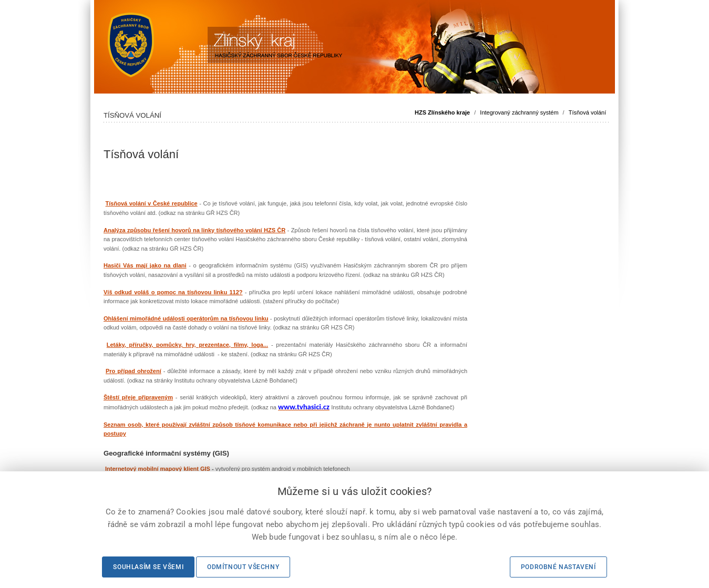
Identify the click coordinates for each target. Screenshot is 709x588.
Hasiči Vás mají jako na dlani (145, 265)
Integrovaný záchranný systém (519, 112)
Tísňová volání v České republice (152, 203)
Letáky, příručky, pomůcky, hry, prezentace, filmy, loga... (187, 345)
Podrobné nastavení (558, 567)
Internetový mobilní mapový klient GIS (158, 469)
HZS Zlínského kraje (442, 112)
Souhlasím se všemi (148, 567)
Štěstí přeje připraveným (138, 397)
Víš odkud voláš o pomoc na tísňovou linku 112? (173, 292)
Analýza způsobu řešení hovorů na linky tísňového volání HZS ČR (194, 230)
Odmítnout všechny (243, 567)
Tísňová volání (588, 112)
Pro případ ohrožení (133, 371)
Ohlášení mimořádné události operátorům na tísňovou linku (186, 318)
